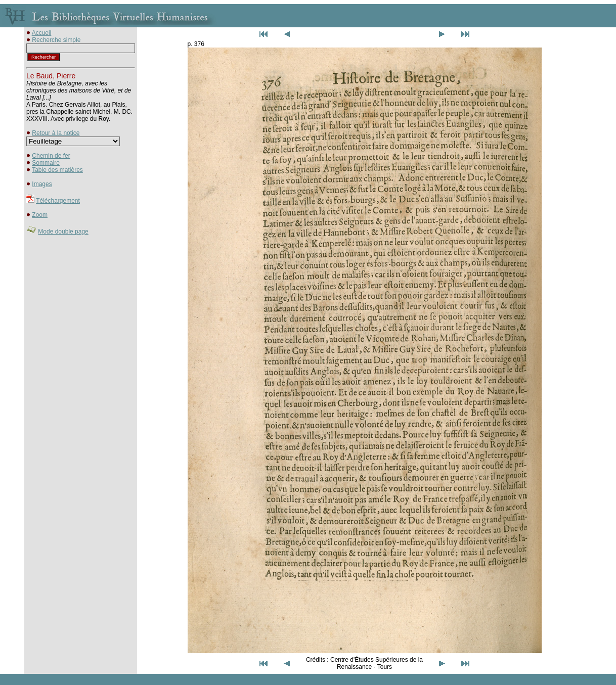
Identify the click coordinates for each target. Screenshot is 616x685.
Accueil (42, 33)
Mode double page (63, 232)
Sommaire (46, 163)
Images (42, 184)
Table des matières (57, 170)
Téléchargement (58, 201)
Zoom (40, 215)
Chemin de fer (51, 156)
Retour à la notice (56, 133)
